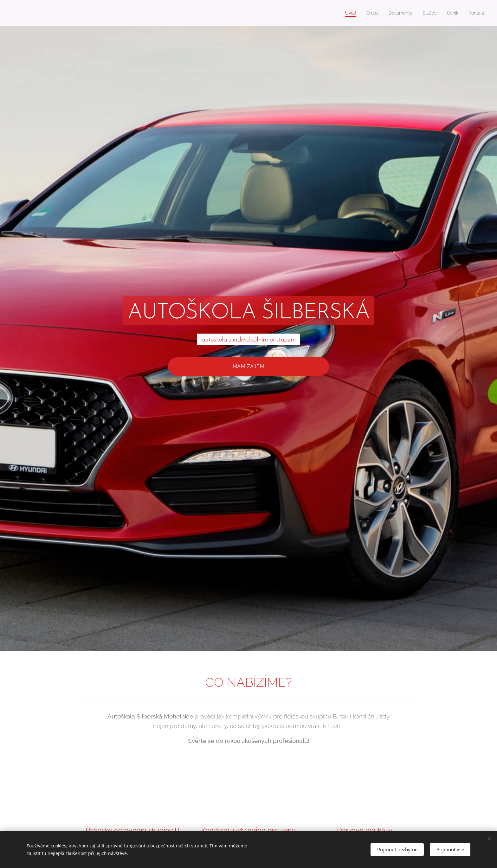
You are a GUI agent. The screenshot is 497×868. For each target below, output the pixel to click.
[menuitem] (345, 13)
